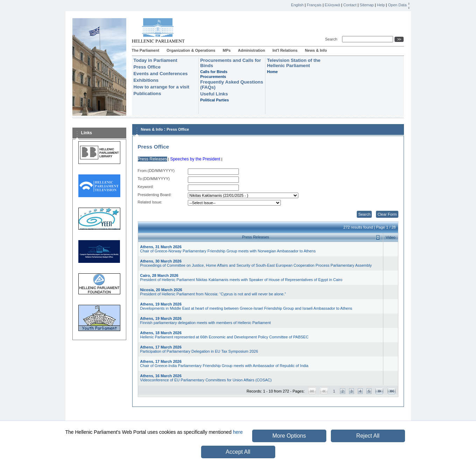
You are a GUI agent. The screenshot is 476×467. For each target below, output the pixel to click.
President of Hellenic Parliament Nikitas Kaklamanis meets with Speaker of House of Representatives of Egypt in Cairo (241, 278)
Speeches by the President (195, 159)
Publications (147, 94)
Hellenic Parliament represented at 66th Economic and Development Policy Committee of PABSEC (225, 335)
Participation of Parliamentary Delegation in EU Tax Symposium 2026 (199, 349)
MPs (227, 50)
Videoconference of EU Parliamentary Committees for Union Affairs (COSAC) (206, 378)
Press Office (147, 67)
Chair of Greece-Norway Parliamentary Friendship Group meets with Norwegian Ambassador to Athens (228, 249)
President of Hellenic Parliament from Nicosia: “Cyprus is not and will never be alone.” (213, 292)
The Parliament (146, 50)
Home (273, 72)
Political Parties (215, 100)
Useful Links (214, 94)
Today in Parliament (155, 60)
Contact (350, 5)
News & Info (316, 50)
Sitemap (367, 5)
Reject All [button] (368, 436)
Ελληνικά (332, 5)
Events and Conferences (161, 74)
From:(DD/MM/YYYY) (156, 171)
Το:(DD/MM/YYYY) (154, 179)
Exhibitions (146, 80)
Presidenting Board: (155, 195)
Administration (251, 50)
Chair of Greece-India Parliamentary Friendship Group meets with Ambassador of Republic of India (224, 364)
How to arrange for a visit (162, 87)
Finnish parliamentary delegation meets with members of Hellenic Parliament (206, 321)
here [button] (238, 432)
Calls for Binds (214, 72)
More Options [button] (289, 436)
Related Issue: (150, 202)
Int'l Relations (285, 50)
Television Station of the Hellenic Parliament (294, 63)
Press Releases (152, 159)
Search (332, 39)
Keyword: (146, 187)
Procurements (213, 77)
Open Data (397, 5)
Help (381, 5)
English (297, 5)
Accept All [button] (238, 452)
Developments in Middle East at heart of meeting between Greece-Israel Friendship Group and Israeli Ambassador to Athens (246, 306)
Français (314, 5)
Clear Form (387, 214)
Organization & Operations (191, 50)
